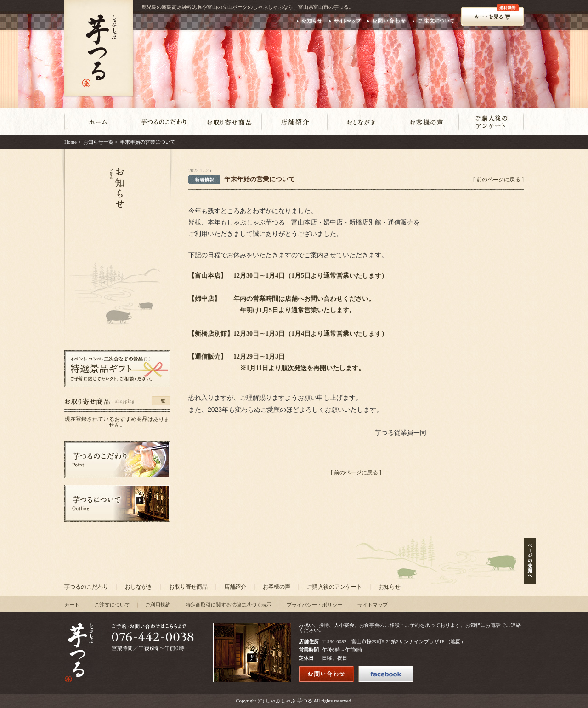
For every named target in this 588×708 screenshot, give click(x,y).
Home (71, 142)
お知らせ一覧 (98, 142)
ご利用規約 (158, 605)
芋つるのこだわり (86, 587)
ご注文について (112, 605)
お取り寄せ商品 (188, 587)
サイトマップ (373, 605)
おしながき (139, 587)
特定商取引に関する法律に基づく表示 (229, 605)
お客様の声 (277, 587)
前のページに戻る (498, 180)
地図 (456, 641)
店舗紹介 (235, 587)
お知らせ (390, 587)
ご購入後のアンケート (334, 587)
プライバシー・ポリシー (314, 605)
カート (72, 605)
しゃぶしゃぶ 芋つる (289, 701)
